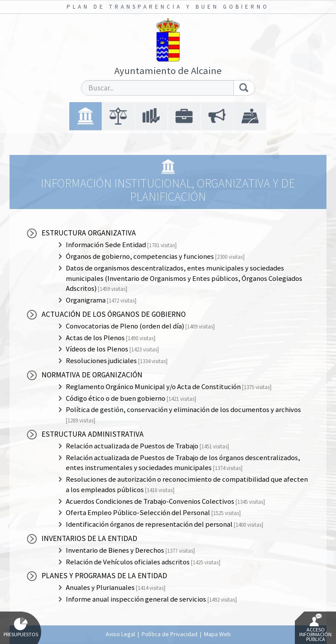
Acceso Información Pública (315, 628)
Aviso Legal (120, 634)
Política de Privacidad (170, 634)
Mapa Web (217, 634)
